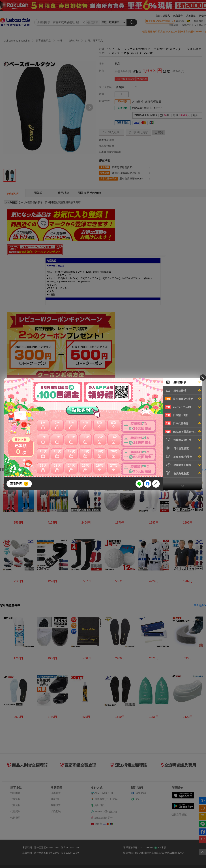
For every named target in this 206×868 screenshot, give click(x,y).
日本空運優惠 (183, 448)
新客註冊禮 (183, 390)
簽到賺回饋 (183, 382)
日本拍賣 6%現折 (183, 399)
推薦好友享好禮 (183, 440)
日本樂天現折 (183, 415)
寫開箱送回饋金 (183, 465)
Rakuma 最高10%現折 (183, 431)
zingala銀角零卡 (183, 456)
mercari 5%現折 (183, 407)
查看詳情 (16, 484)
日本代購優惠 (183, 423)
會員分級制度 (183, 473)
